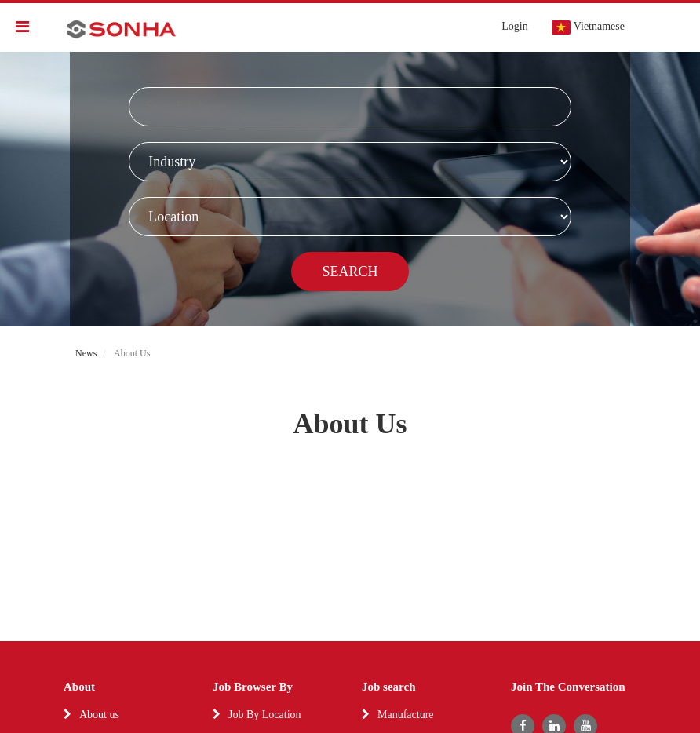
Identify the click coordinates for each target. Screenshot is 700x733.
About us (99, 715)
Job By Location (265, 715)
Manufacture (406, 715)
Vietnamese (588, 27)
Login (514, 26)
